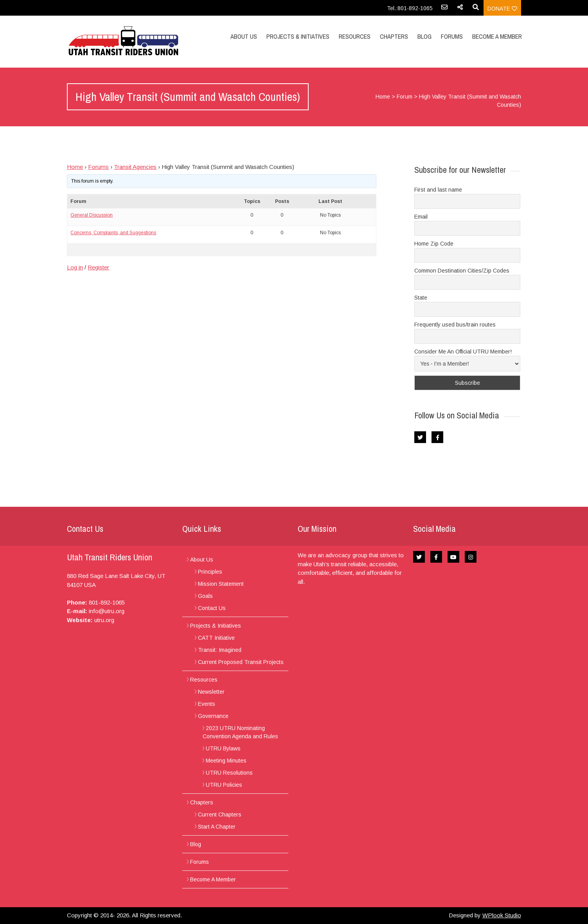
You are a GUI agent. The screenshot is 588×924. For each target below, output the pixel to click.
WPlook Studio (502, 915)
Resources (355, 36)
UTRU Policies (224, 785)
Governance (213, 716)
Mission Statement (221, 584)
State (421, 298)
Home (383, 97)
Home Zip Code (434, 244)
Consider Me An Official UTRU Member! (463, 352)
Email (421, 217)
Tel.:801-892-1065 (410, 8)
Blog (424, 36)
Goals (205, 596)
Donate (502, 9)
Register (98, 267)
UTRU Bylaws (223, 748)
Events (207, 704)
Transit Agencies (135, 167)
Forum (405, 97)
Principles (210, 572)
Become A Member (497, 36)
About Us (244, 36)
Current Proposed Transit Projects (241, 662)
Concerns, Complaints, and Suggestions (113, 233)
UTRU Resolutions (229, 773)
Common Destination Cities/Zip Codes (462, 271)
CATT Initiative (216, 638)
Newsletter (211, 692)
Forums (452, 36)
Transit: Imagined (220, 650)
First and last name (438, 190)
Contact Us (212, 608)
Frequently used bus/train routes (455, 325)
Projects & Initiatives (298, 36)
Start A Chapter (217, 827)
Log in (75, 267)
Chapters (394, 36)
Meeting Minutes (226, 761)
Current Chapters (220, 815)
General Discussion (92, 215)
